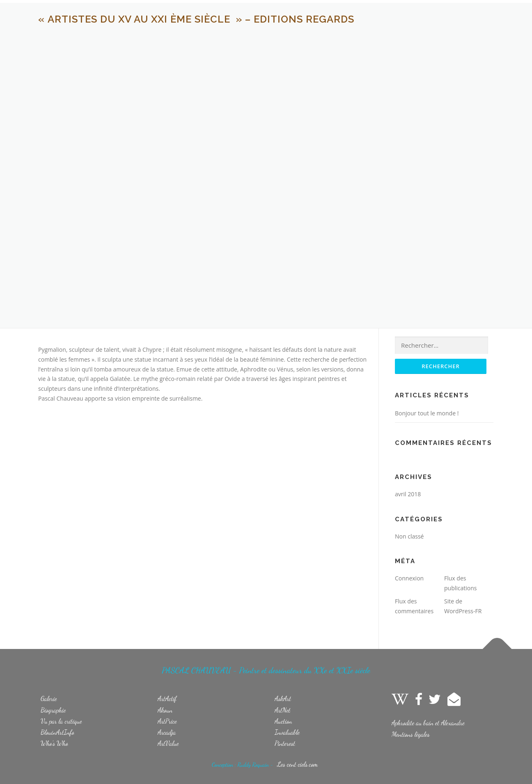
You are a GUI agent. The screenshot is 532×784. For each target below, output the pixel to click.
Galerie (49, 698)
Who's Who (54, 743)
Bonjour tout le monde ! (427, 413)
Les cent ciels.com (297, 764)
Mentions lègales (411, 734)
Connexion (409, 578)
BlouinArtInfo (57, 732)
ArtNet (283, 710)
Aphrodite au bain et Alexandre (428, 723)
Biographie (53, 710)
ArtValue (168, 743)
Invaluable (287, 732)
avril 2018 (408, 494)
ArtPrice (167, 721)
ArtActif (167, 698)
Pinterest (285, 743)
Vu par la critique (61, 721)
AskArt (283, 698)
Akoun (165, 710)
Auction (283, 721)
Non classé (409, 536)
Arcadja (167, 732)
